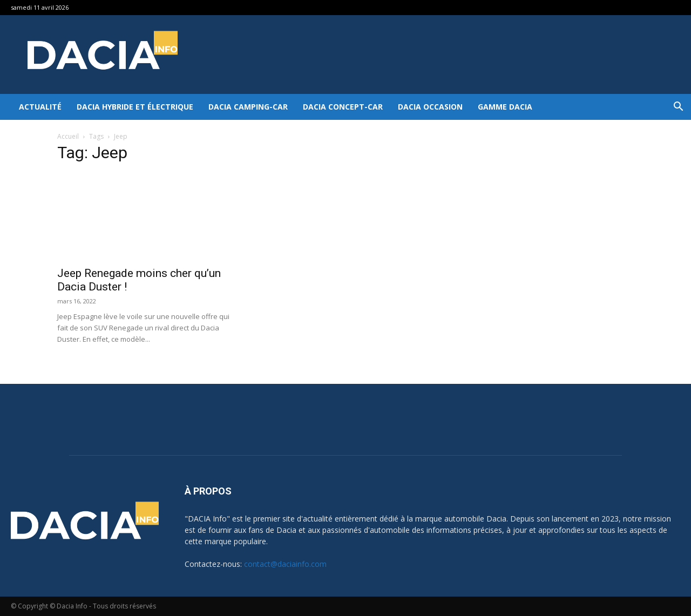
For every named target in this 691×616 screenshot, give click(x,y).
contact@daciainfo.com (285, 564)
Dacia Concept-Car (343, 107)
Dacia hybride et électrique (135, 107)
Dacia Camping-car (248, 107)
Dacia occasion (430, 107)
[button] (678, 108)
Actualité (40, 107)
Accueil (68, 136)
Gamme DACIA (505, 107)
